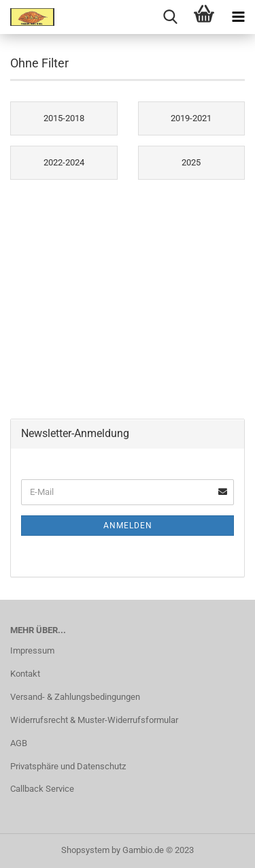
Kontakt (25, 674)
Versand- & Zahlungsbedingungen (75, 697)
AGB (19, 743)
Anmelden (128, 526)
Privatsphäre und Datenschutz (68, 766)
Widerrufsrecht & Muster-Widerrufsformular (94, 720)
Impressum (32, 650)
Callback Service (42, 789)
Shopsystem (85, 850)
